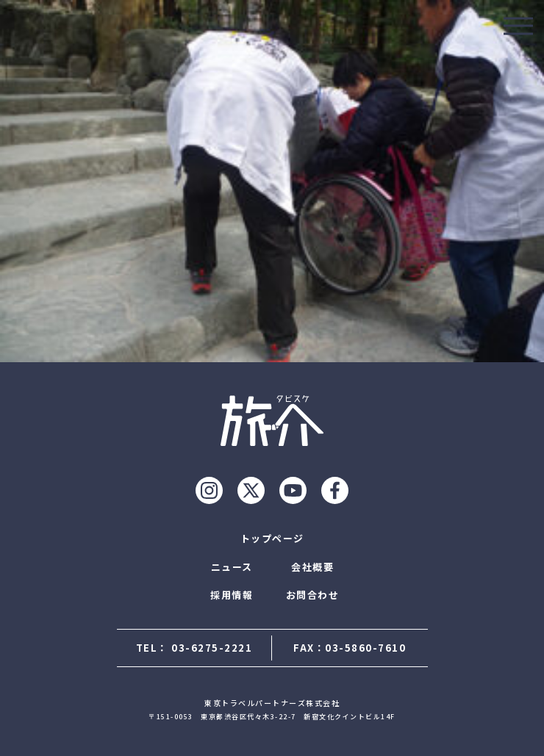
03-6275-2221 (212, 648)
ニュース (232, 567)
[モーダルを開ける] (518, 26)
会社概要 (312, 567)
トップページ (272, 538)
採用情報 (232, 595)
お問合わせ (313, 595)
